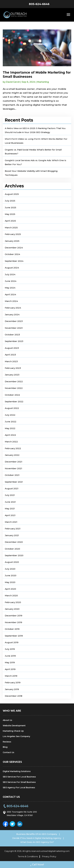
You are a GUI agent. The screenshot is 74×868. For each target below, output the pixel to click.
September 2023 (14, 341)
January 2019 (12, 689)
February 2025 (13, 234)
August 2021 (12, 488)
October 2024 (12, 254)
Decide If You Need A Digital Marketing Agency (37, 838)
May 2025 (10, 214)
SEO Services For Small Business (19, 782)
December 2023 (14, 321)
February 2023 (13, 368)
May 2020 (10, 582)
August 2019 (12, 642)
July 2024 (10, 274)
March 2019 (11, 676)
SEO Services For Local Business (19, 777)
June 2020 (11, 575)
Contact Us (8, 752)
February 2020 (13, 602)
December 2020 (14, 542)
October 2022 (12, 395)
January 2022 (12, 455)
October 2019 (12, 629)
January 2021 (12, 535)
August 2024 (12, 268)
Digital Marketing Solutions (17, 771)
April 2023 (10, 355)
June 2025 (10, 207)
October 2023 (12, 335)
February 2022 (13, 448)
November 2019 (13, 622)
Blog (5, 747)
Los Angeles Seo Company (16, 736)
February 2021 (13, 529)
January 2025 (12, 241)
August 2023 (12, 348)
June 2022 (11, 422)
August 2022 (12, 408)
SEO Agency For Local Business (19, 788)
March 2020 (11, 596)
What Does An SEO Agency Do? (37, 842)
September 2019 (14, 636)
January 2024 (12, 315)
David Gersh (13, 82)
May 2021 (10, 509)
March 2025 (11, 228)
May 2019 (10, 662)
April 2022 (10, 435)
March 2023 (11, 361)
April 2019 (10, 669)
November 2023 (14, 328)
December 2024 (14, 248)
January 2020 (12, 609)
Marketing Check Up (13, 731)
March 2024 (11, 301)
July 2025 (10, 201)
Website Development (14, 726)
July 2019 (10, 649)
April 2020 (10, 589)
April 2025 (10, 221)
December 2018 (14, 696)
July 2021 (10, 495)
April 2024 (10, 294)
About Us (7, 720)
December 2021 (14, 462)
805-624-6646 (39, 4)
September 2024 (14, 261)
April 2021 (10, 515)
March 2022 (11, 442)
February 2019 (13, 682)
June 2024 (11, 281)
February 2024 (13, 308)
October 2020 (12, 549)
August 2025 (12, 194)
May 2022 (10, 428)
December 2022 (14, 381)
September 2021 (14, 482)
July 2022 (10, 415)
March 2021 (11, 522)
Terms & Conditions (28, 856)
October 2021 (12, 475)
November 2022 (14, 388)
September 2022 (14, 402)
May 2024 (10, 288)
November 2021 (13, 468)
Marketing (43, 82)
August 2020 (12, 562)
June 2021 (10, 502)
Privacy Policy (49, 856)
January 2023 (12, 375)
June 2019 (10, 656)
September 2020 (14, 555)
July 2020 (10, 569)
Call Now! (37, 865)
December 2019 (14, 616)
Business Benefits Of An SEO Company (37, 834)
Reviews (7, 742)
